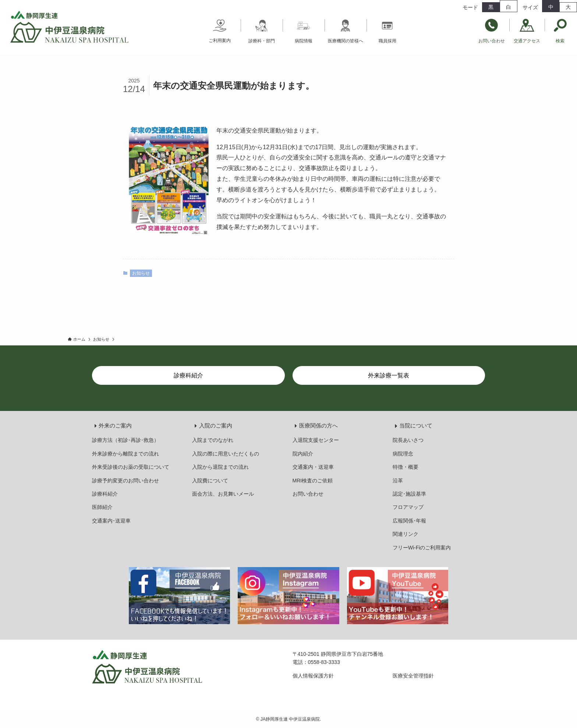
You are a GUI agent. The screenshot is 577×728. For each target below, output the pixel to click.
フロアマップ (408, 507)
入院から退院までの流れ (220, 467)
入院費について (210, 481)
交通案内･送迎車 (111, 521)
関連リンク (406, 534)
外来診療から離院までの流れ (125, 454)
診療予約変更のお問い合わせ (125, 481)
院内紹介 (303, 454)
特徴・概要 (406, 467)
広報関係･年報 (409, 521)
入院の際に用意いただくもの (226, 454)
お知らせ (141, 273)
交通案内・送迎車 (313, 467)
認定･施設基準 (409, 494)
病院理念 (403, 454)
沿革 (398, 481)
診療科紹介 (105, 494)
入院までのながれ (213, 440)
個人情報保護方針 (313, 676)
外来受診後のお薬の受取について (131, 467)
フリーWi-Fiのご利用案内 (422, 548)
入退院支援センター (316, 440)
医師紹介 (102, 507)
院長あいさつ (408, 440)
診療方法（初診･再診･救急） (125, 440)
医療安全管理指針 (413, 676)
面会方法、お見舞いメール (223, 494)
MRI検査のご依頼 (313, 481)
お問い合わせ (308, 494)
